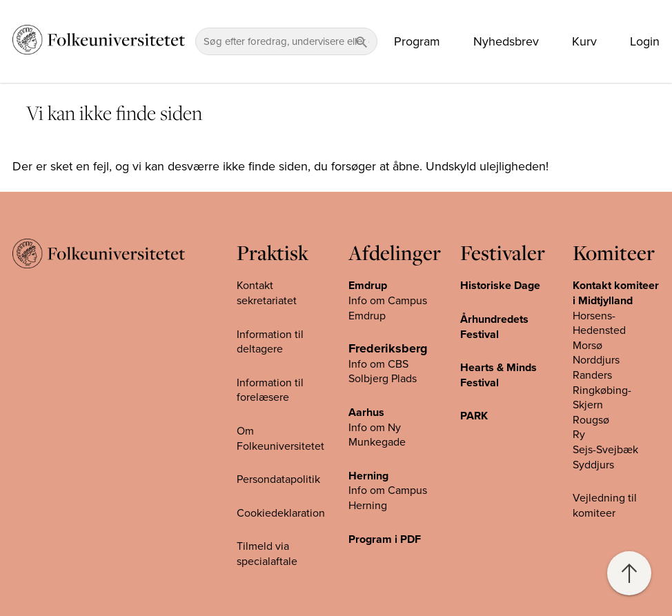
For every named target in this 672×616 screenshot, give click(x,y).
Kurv (584, 41)
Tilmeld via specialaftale (267, 554)
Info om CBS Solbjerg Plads (383, 372)
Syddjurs (593, 465)
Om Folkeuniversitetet (280, 439)
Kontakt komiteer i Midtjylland (616, 293)
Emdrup (368, 286)
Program (417, 41)
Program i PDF (385, 539)
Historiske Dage (500, 286)
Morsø (587, 346)
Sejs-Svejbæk (605, 450)
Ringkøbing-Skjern (602, 398)
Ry (579, 435)
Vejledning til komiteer (605, 506)
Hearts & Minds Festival (498, 375)
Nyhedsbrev (506, 41)
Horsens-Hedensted (599, 324)
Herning (368, 476)
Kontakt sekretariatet (267, 293)
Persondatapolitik (278, 479)
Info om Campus (388, 490)
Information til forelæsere (270, 390)
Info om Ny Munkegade (377, 435)
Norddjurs (596, 360)
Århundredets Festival (494, 327)
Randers (592, 375)
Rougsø (591, 420)
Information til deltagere (270, 342)
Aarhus (366, 413)
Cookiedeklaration (281, 513)
